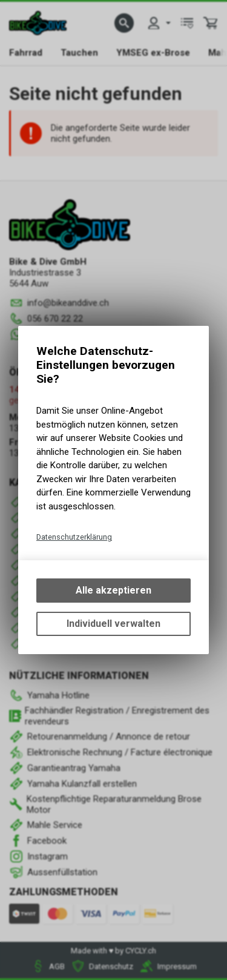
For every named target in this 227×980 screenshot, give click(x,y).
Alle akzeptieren (113, 590)
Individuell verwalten (113, 624)
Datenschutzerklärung (74, 537)
